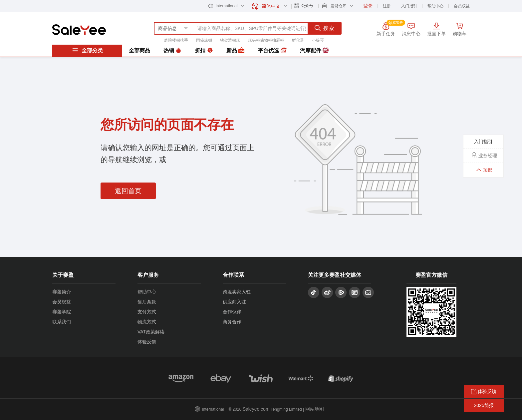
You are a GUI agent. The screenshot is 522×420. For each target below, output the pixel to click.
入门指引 (409, 6)
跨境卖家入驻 (237, 292)
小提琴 (318, 40)
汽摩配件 (314, 51)
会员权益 (462, 6)
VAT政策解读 (151, 332)
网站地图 (315, 409)
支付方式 (147, 312)
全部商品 (139, 50)
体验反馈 (147, 342)
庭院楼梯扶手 (176, 40)
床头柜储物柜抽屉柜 (266, 40)
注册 (387, 6)
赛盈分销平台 (79, 30)
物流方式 (147, 322)
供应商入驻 (234, 302)
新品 (235, 51)
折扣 (204, 51)
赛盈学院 (62, 312)
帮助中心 (435, 6)
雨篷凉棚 (204, 40)
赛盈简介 (62, 292)
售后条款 (147, 302)
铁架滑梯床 (230, 40)
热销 (172, 51)
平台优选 (272, 51)
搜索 (324, 28)
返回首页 (128, 191)
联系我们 (62, 322)
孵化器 (298, 40)
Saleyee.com (256, 409)
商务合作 (232, 322)
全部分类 (87, 50)
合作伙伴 (232, 312)
